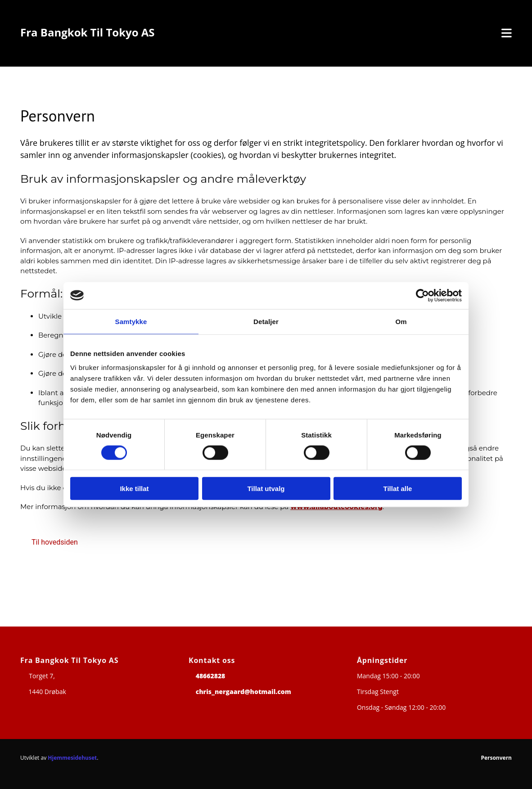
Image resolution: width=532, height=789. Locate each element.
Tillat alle (398, 489)
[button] (55, 542)
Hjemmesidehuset (72, 758)
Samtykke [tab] (131, 321)
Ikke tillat (134, 489)
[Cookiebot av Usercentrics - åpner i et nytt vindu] (422, 295)
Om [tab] (401, 321)
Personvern (496, 758)
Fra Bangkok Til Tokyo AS (88, 32)
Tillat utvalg (266, 489)
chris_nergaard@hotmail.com (243, 692)
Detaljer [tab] (266, 321)
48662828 (211, 676)
